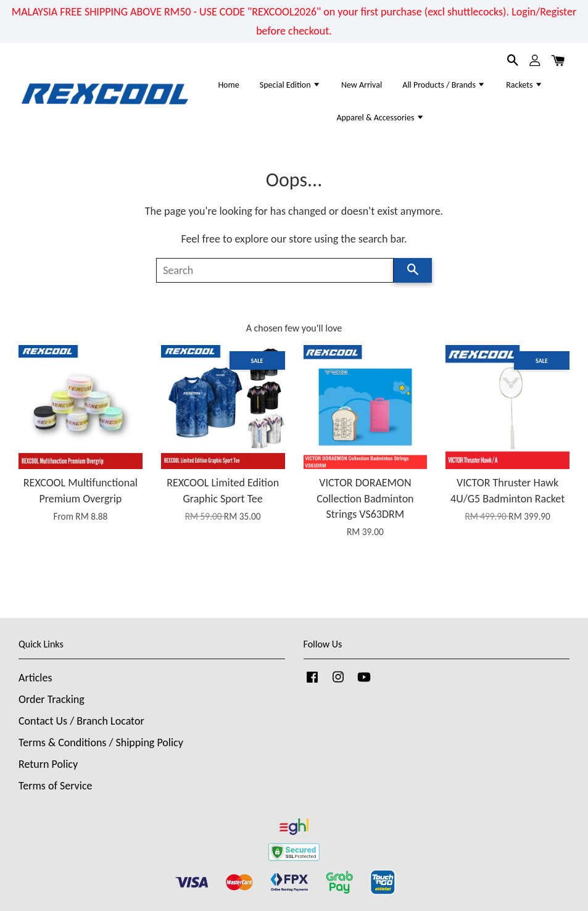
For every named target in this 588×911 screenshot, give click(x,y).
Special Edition (290, 85)
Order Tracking (52, 699)
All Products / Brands (444, 85)
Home (228, 85)
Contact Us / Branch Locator (81, 721)
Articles (35, 678)
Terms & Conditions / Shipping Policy (101, 743)
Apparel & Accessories (380, 118)
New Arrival (362, 85)
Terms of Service (55, 786)
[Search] (275, 270)
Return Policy (48, 764)
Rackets (524, 85)
